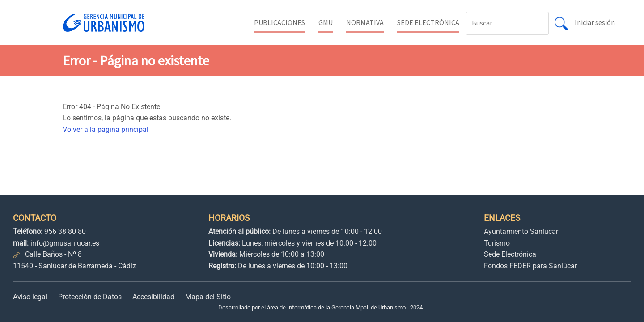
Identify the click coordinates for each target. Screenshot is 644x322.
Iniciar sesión (595, 22)
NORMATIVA (365, 22)
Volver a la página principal (106, 129)
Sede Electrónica (510, 254)
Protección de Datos (90, 297)
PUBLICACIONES (280, 22)
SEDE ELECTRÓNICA (428, 22)
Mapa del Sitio (208, 297)
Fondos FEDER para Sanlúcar (530, 266)
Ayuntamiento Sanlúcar (521, 231)
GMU (326, 22)
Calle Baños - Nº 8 (53, 254)
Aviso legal (30, 297)
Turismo (497, 243)
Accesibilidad (153, 297)
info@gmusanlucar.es (65, 243)
